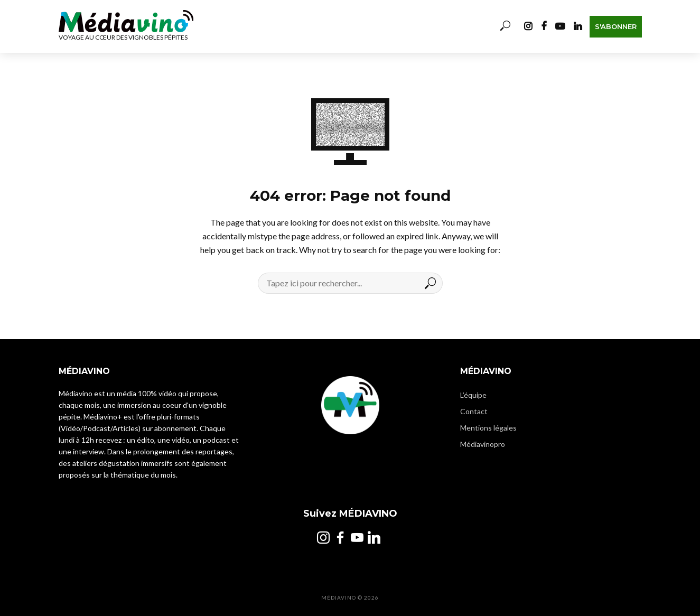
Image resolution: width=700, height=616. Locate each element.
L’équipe (473, 395)
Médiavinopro (483, 444)
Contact (474, 411)
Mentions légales (488, 428)
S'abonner (616, 26)
